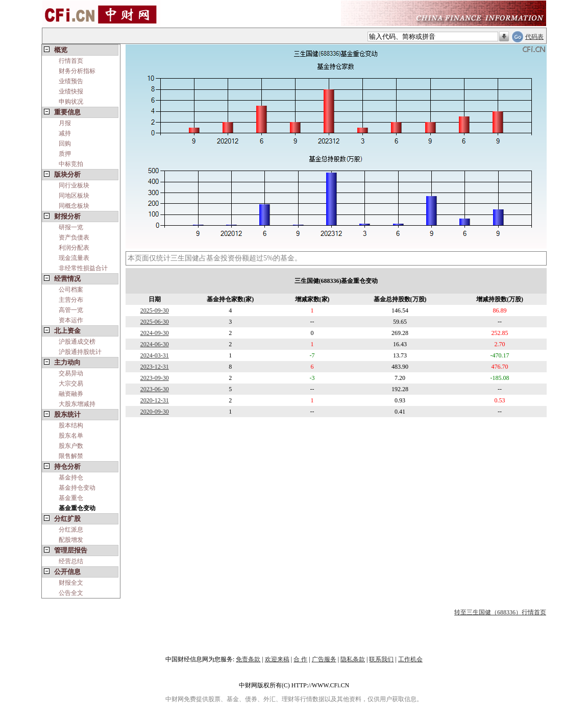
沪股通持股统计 (80, 352)
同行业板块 (74, 185)
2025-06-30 (155, 322)
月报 (65, 123)
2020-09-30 (155, 412)
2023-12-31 (155, 367)
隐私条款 (353, 659)
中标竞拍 (71, 164)
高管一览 (71, 310)
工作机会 (410, 659)
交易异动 (71, 373)
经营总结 (71, 561)
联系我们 (381, 659)
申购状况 (71, 102)
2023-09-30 (155, 378)
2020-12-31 (155, 400)
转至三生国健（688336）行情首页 (500, 612)
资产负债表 (74, 237)
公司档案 (71, 290)
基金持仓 (71, 477)
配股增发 (71, 540)
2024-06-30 (155, 344)
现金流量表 (74, 258)
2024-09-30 (155, 333)
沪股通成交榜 (77, 342)
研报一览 (71, 227)
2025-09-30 (155, 310)
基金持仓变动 (77, 488)
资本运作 (71, 320)
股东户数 (71, 446)
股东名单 (71, 436)
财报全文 (71, 583)
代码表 (534, 37)
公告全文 (71, 593)
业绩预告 (71, 81)
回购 (65, 143)
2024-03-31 (155, 355)
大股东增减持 (77, 404)
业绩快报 (71, 91)
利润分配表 (74, 248)
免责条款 (248, 659)
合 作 (300, 659)
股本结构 (71, 425)
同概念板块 (74, 206)
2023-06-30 (155, 389)
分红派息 (71, 530)
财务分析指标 (77, 71)
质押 (65, 154)
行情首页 (71, 61)
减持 (65, 133)
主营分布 (71, 300)
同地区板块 (74, 196)
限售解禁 (71, 456)
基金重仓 (71, 498)
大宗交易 (71, 384)
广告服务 (324, 659)
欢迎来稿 (277, 659)
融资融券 (71, 394)
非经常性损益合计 (83, 268)
